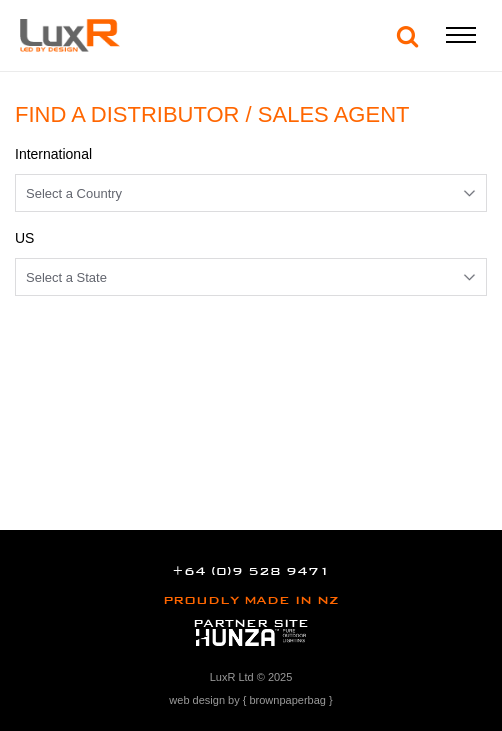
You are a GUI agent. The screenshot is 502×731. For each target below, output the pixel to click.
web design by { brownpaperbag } (250, 700)
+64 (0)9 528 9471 (250, 571)
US (24, 238)
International (53, 154)
